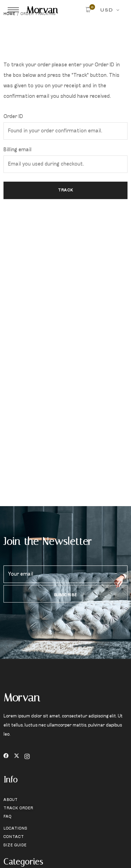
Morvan (42, 10)
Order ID (13, 117)
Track (65, 190)
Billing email (17, 150)
